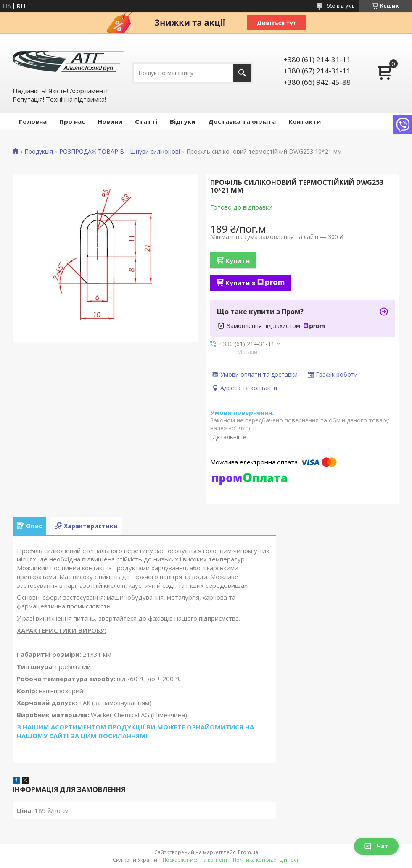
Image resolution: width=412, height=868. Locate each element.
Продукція (39, 152)
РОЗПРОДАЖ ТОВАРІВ (92, 152)
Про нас (72, 121)
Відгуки (183, 121)
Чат (376, 846)
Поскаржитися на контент (195, 860)
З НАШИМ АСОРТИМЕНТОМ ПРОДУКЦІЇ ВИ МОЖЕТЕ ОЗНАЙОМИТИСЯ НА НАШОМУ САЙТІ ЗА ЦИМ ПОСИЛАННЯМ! (135, 731)
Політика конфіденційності (266, 860)
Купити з (255, 283)
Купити (238, 260)
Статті (146, 121)
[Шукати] (242, 73)
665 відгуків (341, 6)
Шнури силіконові (155, 152)
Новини (110, 121)
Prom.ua (248, 852)
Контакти (305, 121)
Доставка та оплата (242, 121)
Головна (33, 121)
